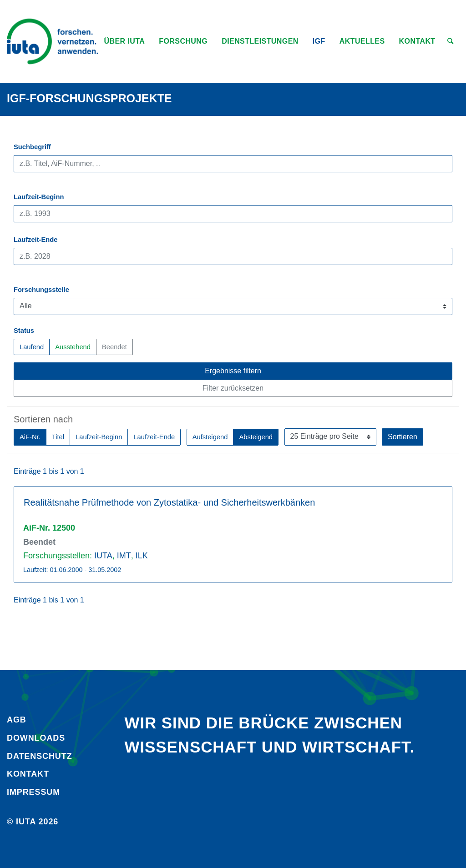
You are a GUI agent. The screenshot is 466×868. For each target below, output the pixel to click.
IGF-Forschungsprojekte (89, 98)
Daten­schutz (40, 756)
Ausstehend (73, 346)
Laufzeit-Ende (36, 240)
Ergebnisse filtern (233, 371)
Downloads (36, 738)
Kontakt (28, 774)
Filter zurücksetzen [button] (233, 388)
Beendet (114, 346)
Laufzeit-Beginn (39, 197)
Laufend (32, 346)
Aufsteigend (210, 436)
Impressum (33, 792)
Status (24, 331)
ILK (142, 556)
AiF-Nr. (30, 436)
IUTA (103, 556)
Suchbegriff (32, 147)
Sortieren (403, 437)
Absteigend (256, 436)
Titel (58, 436)
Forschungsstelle (41, 290)
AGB (17, 720)
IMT (124, 556)
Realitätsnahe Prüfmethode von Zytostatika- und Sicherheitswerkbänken (169, 502)
